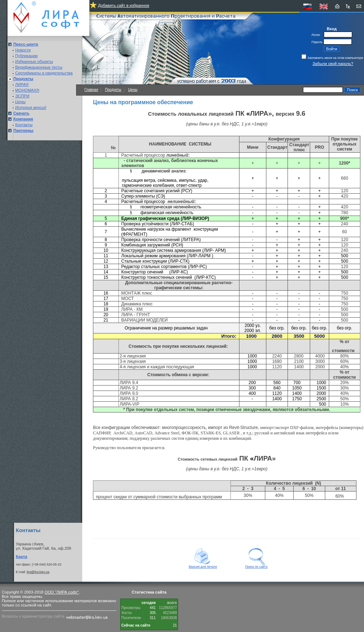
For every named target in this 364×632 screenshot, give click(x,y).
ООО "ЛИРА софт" (62, 592)
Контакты (24, 125)
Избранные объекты (34, 61)
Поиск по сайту (256, 565)
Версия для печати (203, 565)
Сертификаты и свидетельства (44, 73)
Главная (91, 90)
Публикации (26, 56)
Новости (23, 50)
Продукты (113, 90)
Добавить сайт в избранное (124, 5)
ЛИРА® (22, 84)
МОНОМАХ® (27, 90)
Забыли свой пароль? (333, 64)
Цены (133, 90)
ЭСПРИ (22, 96)
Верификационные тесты (39, 67)
